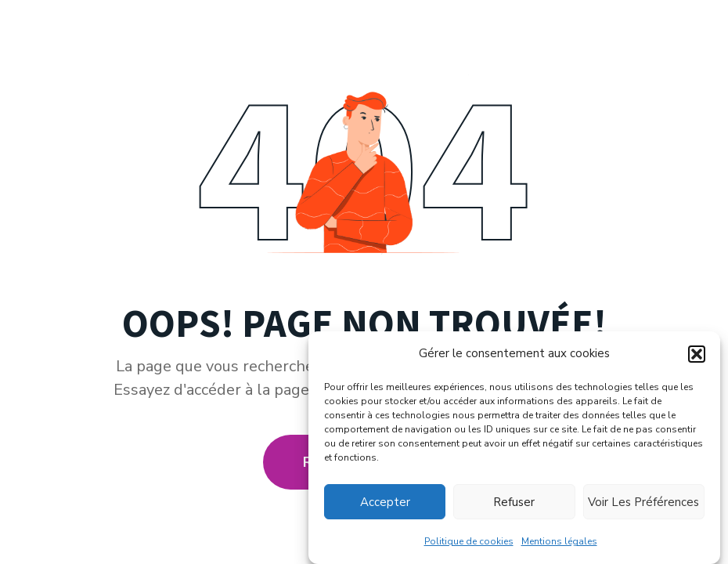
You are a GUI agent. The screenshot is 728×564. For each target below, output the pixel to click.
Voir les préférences (643, 502)
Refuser (514, 502)
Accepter (385, 502)
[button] (697, 354)
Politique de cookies (469, 541)
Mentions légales (559, 541)
